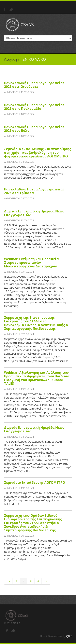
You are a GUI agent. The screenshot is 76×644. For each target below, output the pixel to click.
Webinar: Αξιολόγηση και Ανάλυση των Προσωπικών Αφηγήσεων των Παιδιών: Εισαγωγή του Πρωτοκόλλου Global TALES (37, 378)
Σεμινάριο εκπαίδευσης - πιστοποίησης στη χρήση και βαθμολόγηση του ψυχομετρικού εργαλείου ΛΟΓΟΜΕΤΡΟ (38, 153)
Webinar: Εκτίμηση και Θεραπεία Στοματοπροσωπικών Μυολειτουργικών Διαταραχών (31, 263)
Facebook (5, 10)
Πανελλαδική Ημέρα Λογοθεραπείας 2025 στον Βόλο (34, 129)
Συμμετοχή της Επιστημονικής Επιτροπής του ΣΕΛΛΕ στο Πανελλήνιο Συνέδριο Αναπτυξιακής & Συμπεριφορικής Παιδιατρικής (36, 323)
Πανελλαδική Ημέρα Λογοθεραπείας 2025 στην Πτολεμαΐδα (34, 107)
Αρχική (11, 59)
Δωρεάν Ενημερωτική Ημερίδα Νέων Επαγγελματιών (34, 213)
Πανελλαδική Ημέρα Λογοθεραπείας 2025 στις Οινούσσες (34, 85)
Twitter (12, 10)
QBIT (69, 636)
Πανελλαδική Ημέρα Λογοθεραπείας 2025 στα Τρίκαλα (34, 191)
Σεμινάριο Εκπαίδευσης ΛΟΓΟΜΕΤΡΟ (35, 482)
